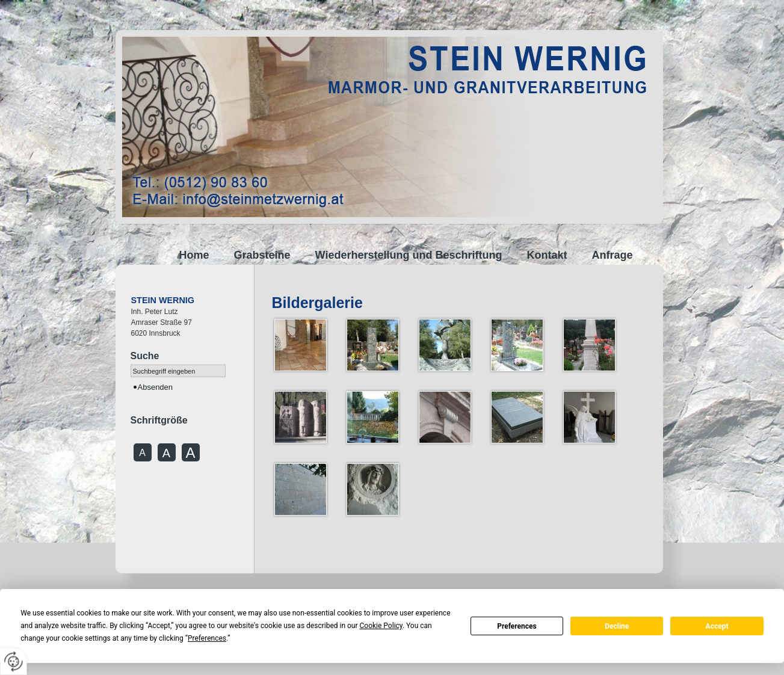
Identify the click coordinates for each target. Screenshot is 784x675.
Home (194, 255)
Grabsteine (262, 255)
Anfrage (612, 255)
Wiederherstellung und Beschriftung (409, 255)
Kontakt (547, 255)
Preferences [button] (207, 638)
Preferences (517, 626)
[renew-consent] (14, 661)
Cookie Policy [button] (381, 626)
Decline (617, 626)
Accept (717, 626)
